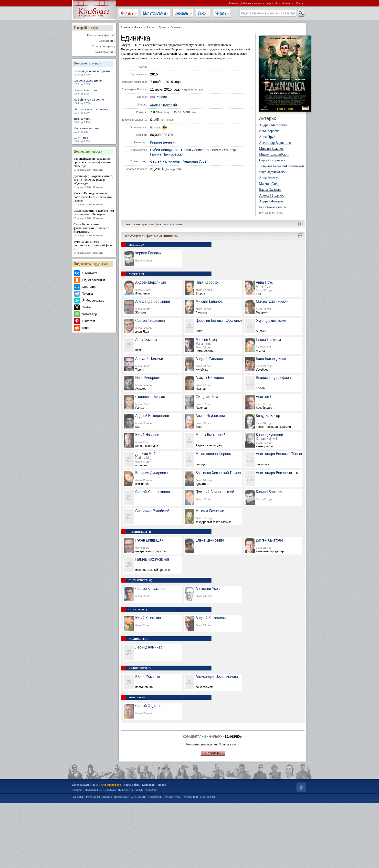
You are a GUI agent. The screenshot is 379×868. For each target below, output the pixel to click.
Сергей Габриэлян (272, 160)
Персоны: (78, 797)
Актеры (107, 797)
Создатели (106, 41)
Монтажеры (207, 797)
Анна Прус (267, 137)
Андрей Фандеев (271, 201)
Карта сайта (273, 3)
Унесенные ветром (94, 130)
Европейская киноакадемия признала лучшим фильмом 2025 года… (94, 164)
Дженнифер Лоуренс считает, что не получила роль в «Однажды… (94, 182)
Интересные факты (100, 35)
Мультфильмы (154, 13)
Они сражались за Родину (94, 111)
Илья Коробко (269, 131)
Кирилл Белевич (163, 142)
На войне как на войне (94, 101)
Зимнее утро (94, 120)
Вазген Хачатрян (225, 150)
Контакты (288, 3)
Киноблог (152, 790)
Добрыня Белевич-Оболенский (282, 166)
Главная (234, 3)
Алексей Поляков (272, 196)
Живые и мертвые (94, 92)
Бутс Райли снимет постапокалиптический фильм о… (94, 247)
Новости (123, 790)
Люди (202, 13)
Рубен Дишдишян (164, 150)
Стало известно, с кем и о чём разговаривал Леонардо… (94, 214)
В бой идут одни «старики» (94, 73)
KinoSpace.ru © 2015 (85, 785)
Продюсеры (121, 797)
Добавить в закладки (252, 3)
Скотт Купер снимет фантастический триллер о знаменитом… (94, 230)
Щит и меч (94, 139)
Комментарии (104, 52)
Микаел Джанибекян (274, 155)
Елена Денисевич (195, 150)
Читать (221, 13)
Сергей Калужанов (165, 162)
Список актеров (102, 46)
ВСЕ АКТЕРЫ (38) (272, 213)
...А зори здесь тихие (94, 82)
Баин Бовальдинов (273, 207)
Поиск (299, 3)
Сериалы (182, 13)
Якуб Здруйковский (273, 172)
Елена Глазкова (270, 190)
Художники (191, 797)
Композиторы (173, 797)
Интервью (137, 790)
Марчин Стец (269, 184)
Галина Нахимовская (167, 154)
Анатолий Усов (194, 162)
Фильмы (127, 13)
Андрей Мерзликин (273, 125)
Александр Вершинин (275, 143)
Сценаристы (139, 797)
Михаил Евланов (271, 149)
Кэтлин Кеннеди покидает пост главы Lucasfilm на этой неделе (94, 199)
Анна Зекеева (269, 178)
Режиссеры (93, 797)
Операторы (155, 797)
